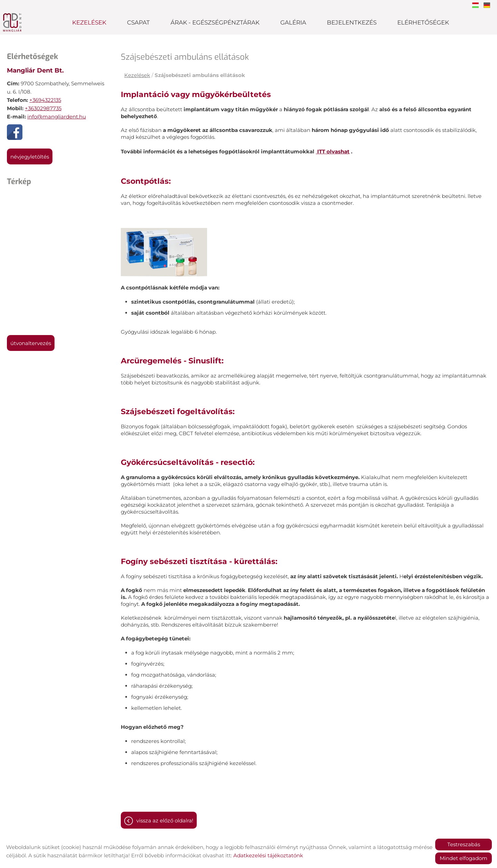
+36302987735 (43, 108)
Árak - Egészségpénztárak (215, 22)
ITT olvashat (333, 151)
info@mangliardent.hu (57, 117)
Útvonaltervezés (31, 343)
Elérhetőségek (423, 22)
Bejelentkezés (352, 22)
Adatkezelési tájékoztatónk (268, 855)
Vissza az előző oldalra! (165, 821)
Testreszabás (464, 844)
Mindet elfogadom (464, 858)
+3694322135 (45, 100)
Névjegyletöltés (30, 157)
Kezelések (89, 22)
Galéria (293, 22)
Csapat (138, 22)
